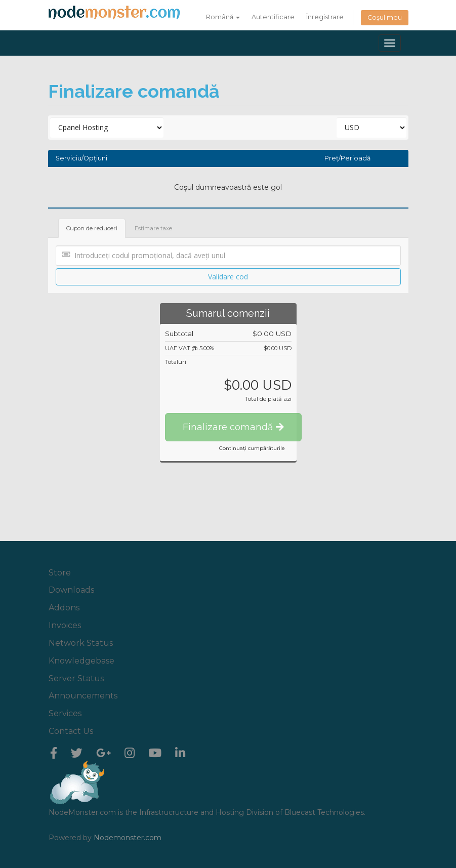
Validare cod (228, 277)
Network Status (81, 643)
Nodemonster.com (128, 838)
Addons (64, 608)
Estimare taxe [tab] (153, 228)
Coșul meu (385, 17)
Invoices (65, 625)
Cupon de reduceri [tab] (92, 228)
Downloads (71, 590)
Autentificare (273, 17)
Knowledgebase (81, 661)
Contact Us (71, 731)
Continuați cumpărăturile (252, 448)
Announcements (83, 696)
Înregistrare (325, 17)
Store (60, 573)
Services (65, 713)
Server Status (76, 678)
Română (223, 17)
